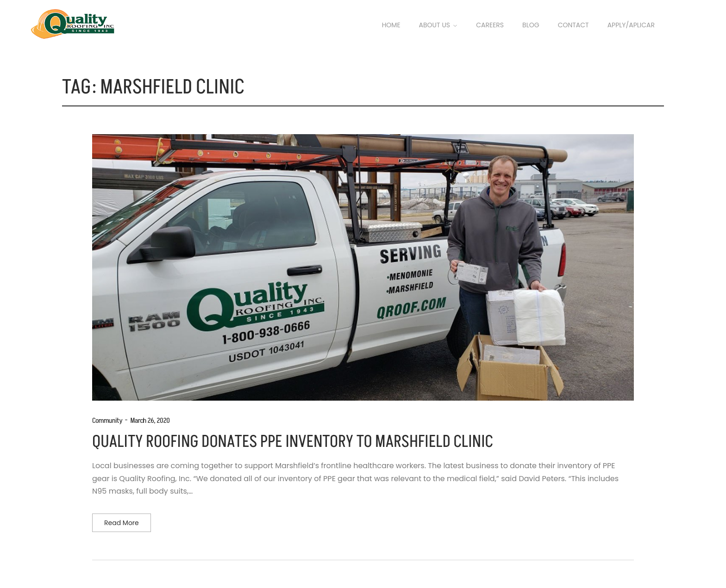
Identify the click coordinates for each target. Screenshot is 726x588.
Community (107, 421)
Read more (122, 523)
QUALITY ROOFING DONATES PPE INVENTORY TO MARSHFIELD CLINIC (293, 442)
